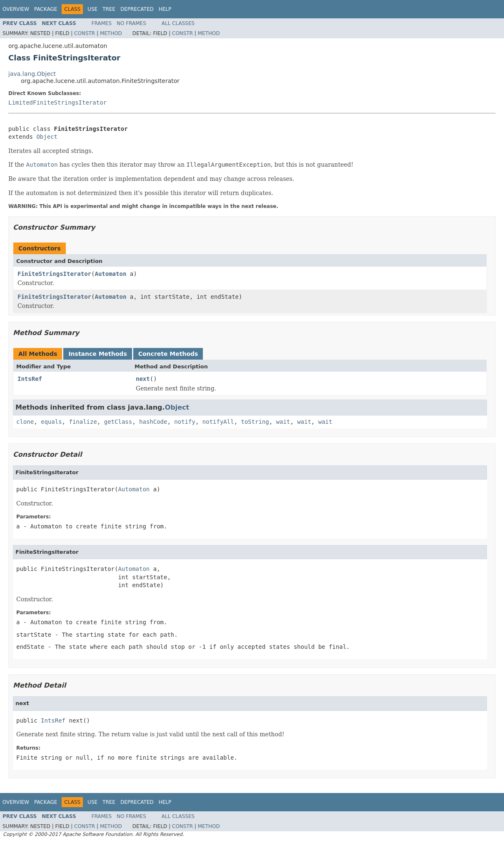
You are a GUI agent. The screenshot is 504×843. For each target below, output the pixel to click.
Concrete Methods (168, 354)
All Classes (178, 23)
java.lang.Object (32, 74)
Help (165, 9)
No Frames (131, 23)
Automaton (110, 274)
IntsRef (30, 379)
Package (46, 9)
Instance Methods (97, 354)
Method (111, 33)
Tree (109, 9)
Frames (102, 23)
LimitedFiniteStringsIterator (57, 103)
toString (255, 422)
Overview (16, 9)
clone (25, 422)
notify (185, 422)
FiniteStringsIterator (54, 274)
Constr (85, 33)
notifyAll (218, 422)
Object (47, 137)
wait (283, 422)
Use (92, 9)
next (143, 379)
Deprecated (137, 9)
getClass (118, 422)
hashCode (153, 422)
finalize (83, 422)
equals (51, 422)
